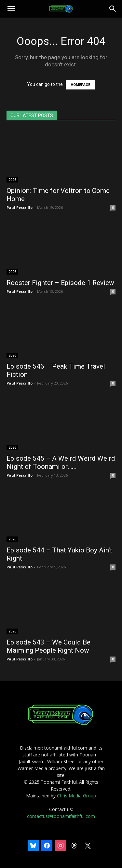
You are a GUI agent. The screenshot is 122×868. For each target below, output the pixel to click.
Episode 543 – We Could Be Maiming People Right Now (48, 646)
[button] (11, 9)
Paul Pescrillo (20, 207)
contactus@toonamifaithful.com (61, 816)
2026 (12, 180)
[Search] (113, 9)
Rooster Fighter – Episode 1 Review (60, 283)
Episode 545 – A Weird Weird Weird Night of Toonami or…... (61, 462)
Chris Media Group (76, 796)
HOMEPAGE (80, 85)
